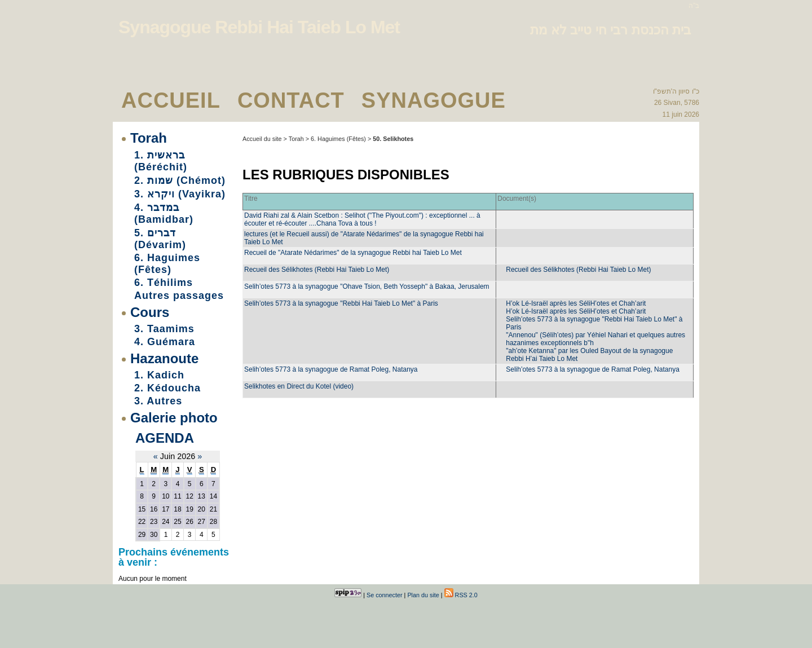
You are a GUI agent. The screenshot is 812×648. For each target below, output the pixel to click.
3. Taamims (164, 329)
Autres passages (179, 296)
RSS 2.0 (461, 595)
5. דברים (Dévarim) (160, 239)
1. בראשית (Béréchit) (161, 161)
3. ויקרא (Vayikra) (180, 194)
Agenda (165, 438)
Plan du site (423, 595)
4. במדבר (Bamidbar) (164, 213)
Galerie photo (174, 418)
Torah (149, 138)
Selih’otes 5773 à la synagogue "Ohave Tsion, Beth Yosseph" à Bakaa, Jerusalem (367, 286)
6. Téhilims (164, 283)
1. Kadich (159, 375)
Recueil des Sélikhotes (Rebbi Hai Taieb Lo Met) (317, 270)
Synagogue (434, 100)
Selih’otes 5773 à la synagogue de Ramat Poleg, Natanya (331, 369)
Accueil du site (262, 139)
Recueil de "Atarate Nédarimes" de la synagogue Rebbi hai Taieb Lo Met (353, 253)
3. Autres (158, 401)
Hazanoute (164, 358)
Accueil (171, 100)
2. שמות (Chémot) (180, 180)
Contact (291, 100)
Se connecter (385, 595)
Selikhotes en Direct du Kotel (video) (299, 386)
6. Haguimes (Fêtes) (167, 264)
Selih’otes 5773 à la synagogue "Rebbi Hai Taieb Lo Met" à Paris (341, 303)
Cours (150, 312)
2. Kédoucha (167, 388)
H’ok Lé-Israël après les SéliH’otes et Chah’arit (576, 303)
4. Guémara (165, 342)
